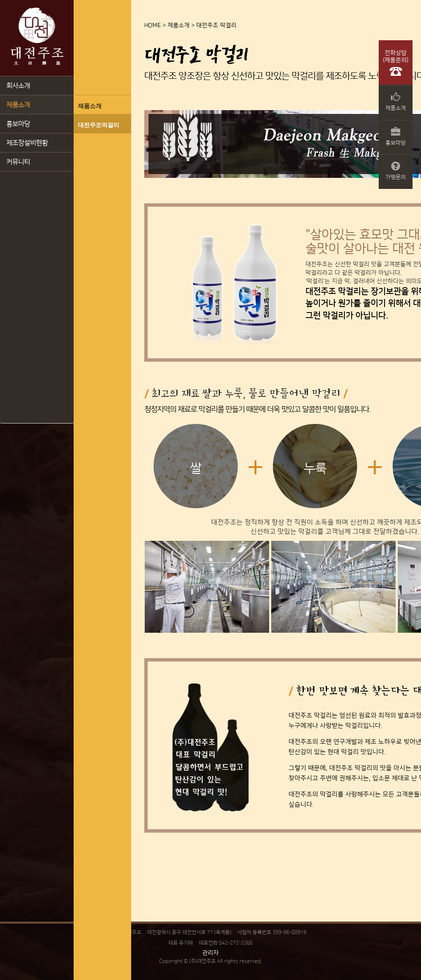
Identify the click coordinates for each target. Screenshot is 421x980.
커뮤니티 (18, 162)
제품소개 (18, 105)
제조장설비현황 (27, 143)
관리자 (210, 953)
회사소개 (18, 86)
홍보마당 (18, 124)
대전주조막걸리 (99, 125)
